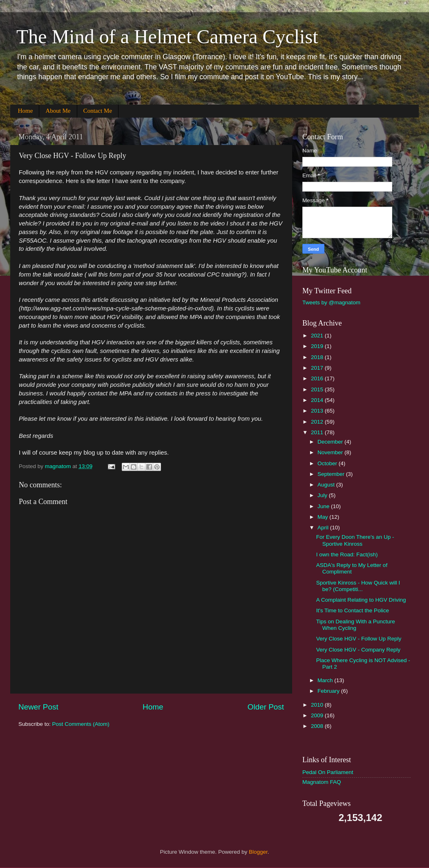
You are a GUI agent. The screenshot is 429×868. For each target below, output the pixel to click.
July (323, 495)
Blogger (258, 852)
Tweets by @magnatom (331, 302)
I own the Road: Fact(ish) (347, 554)
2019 (318, 346)
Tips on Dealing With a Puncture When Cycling (356, 625)
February (329, 691)
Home (26, 111)
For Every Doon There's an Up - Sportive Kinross (355, 540)
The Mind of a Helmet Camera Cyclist (167, 37)
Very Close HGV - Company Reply (358, 650)
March (326, 680)
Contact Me (98, 111)
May (323, 517)
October (328, 463)
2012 (318, 422)
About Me (58, 111)
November (331, 452)
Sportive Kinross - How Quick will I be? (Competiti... (358, 586)
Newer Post (38, 707)
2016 (318, 378)
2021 (318, 336)
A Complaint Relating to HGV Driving (361, 600)
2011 (318, 432)
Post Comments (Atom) (81, 724)
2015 (318, 389)
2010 (318, 705)
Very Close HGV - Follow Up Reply (359, 639)
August (327, 485)
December (331, 442)
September (332, 474)
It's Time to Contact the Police (353, 610)
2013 (318, 411)
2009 (318, 715)
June (324, 506)
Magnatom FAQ (322, 782)
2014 (318, 400)
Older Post (266, 707)
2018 (318, 357)
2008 (318, 726)
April (324, 528)
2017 (318, 368)
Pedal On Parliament (328, 772)
